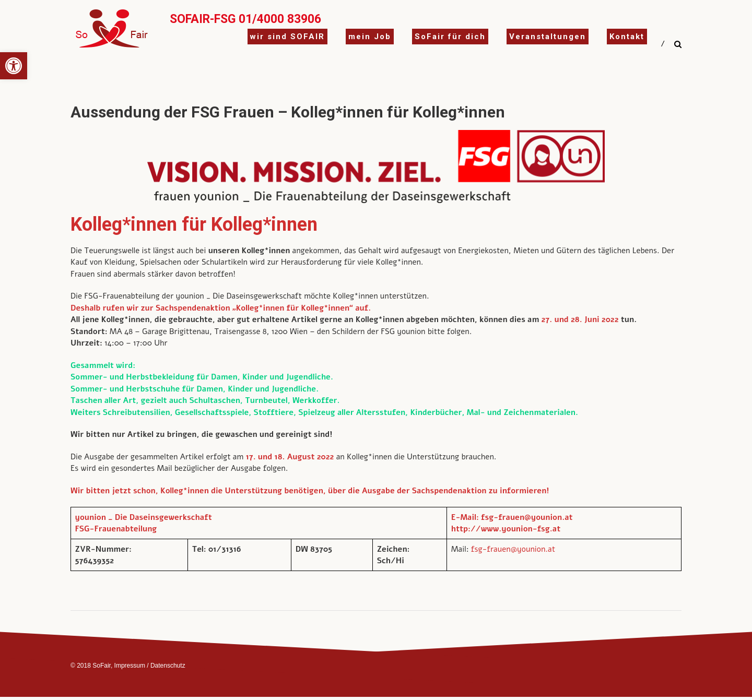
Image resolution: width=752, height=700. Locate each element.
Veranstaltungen (548, 37)
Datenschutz (168, 666)
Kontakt (627, 37)
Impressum (130, 666)
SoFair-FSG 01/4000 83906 (245, 19)
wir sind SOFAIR (287, 37)
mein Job (370, 37)
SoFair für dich (450, 37)
